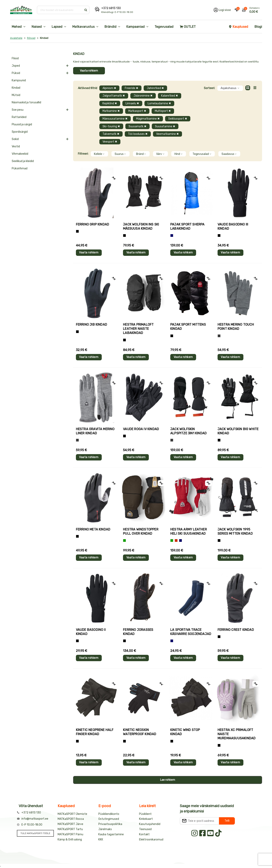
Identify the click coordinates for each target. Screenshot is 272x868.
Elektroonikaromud (151, 840)
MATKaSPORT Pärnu (70, 834)
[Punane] (176, 540)
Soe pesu (18, 110)
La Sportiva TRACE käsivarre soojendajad (191, 632)
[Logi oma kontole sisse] (222, 10)
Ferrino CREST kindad (236, 630)
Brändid (110, 27)
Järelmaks (105, 829)
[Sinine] (172, 235)
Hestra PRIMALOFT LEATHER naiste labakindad (138, 329)
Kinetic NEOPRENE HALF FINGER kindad (95, 732)
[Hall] (219, 336)
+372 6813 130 (111, 8)
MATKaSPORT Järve (70, 824)
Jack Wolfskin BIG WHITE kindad (238, 431)
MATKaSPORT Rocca (71, 819)
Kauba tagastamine (111, 834)
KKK (101, 840)
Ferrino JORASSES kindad (138, 632)
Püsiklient (145, 814)
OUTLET (188, 27)
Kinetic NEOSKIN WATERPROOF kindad (140, 732)
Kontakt (144, 834)
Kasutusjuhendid (150, 824)
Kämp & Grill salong (70, 840)
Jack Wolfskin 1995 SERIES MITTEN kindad (235, 531)
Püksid (16, 73)
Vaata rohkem (89, 71)
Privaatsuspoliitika (110, 824)
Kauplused (238, 27)
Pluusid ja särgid (22, 124)
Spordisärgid (20, 132)
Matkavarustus (83, 27)
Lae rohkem (168, 780)
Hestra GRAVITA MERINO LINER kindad (95, 431)
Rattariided (19, 117)
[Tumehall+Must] (77, 231)
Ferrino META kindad (93, 529)
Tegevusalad (164, 27)
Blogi (258, 27)
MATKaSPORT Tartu (70, 829)
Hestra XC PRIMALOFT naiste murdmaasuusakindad (237, 734)
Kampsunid (19, 80)
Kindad (16, 88)
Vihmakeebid (20, 154)
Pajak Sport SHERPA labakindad (187, 226)
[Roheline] (124, 540)
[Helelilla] (219, 745)
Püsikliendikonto (109, 814)
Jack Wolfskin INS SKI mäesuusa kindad (141, 226)
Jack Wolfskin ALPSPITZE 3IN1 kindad (188, 431)
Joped (16, 66)
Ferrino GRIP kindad (93, 224)
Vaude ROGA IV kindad (141, 429)
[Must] (124, 235)
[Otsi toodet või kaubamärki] (60, 10)
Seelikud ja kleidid (23, 161)
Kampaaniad (136, 27)
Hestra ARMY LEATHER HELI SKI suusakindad (189, 531)
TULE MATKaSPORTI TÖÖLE (35, 833)
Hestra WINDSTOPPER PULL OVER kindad (141, 531)
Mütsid (16, 95)
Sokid (15, 139)
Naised (37, 27)
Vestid (16, 146)
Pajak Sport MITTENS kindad (188, 327)
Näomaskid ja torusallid (26, 102)
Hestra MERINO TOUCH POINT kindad (236, 327)
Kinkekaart (146, 819)
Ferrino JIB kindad (92, 325)
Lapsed (57, 27)
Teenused (145, 829)
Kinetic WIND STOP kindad (185, 732)
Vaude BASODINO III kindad (233, 226)
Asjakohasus (230, 88)
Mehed (17, 27)
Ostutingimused (109, 819)
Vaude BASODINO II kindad (91, 632)
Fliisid (15, 58)
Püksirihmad (20, 168)
